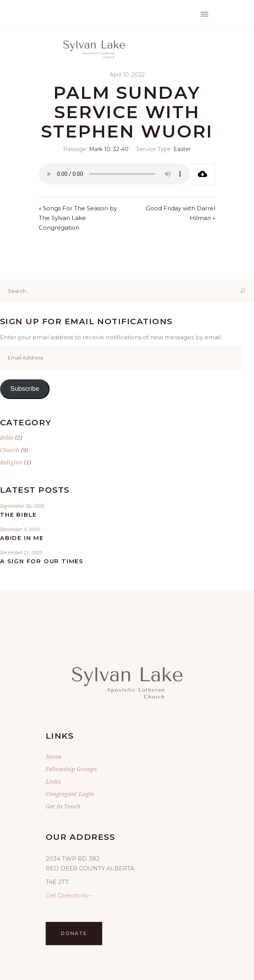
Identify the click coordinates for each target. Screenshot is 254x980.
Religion (11, 462)
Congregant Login (70, 794)
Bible (7, 437)
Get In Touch (63, 806)
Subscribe (25, 389)
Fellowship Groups (71, 769)
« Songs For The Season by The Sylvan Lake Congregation (78, 218)
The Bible (18, 515)
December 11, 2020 (21, 552)
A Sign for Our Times (42, 561)
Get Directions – (69, 895)
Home (54, 756)
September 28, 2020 (22, 506)
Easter (182, 149)
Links (53, 781)
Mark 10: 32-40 (109, 149)
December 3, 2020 (20, 529)
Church (10, 450)
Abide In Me (22, 538)
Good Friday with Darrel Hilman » (181, 213)
